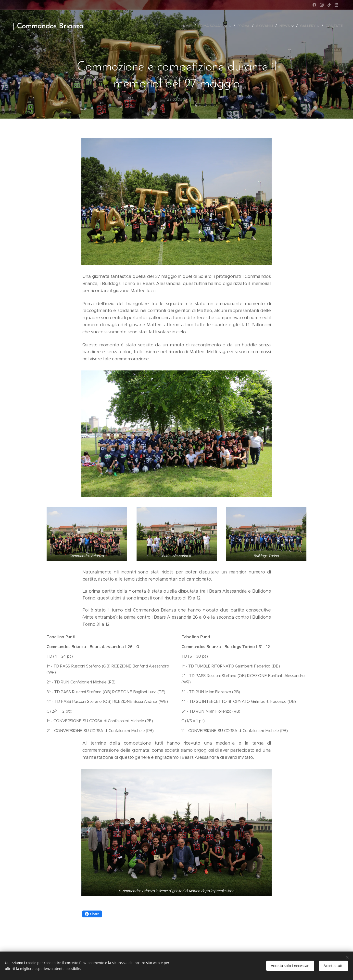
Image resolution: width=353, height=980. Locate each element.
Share (92, 914)
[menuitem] (188, 26)
